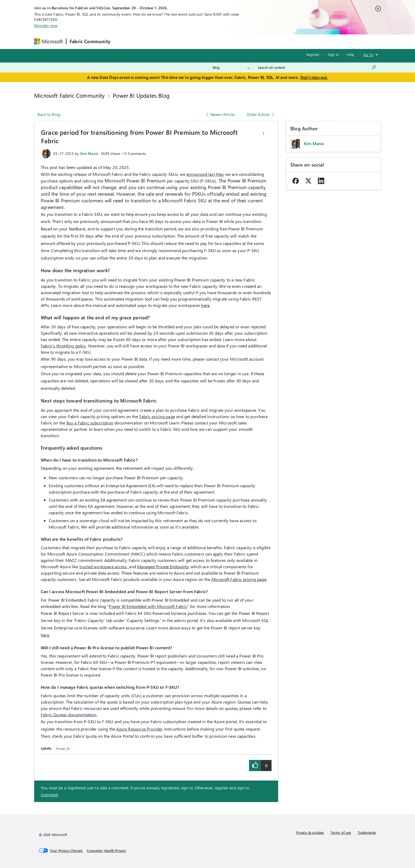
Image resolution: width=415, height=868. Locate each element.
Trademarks (367, 832)
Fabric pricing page (157, 416)
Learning (235, 41)
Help (350, 54)
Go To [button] (368, 55)
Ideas (167, 41)
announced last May (205, 174)
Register (313, 54)
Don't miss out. (314, 77)
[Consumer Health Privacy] (106, 851)
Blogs (215, 41)
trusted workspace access (104, 567)
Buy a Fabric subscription (90, 423)
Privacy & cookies (310, 832)
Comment (49, 795)
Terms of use (341, 832)
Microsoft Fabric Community (69, 95)
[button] (264, 133)
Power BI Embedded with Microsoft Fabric (148, 606)
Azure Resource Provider (139, 729)
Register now (46, 25)
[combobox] (317, 68)
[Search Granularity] (231, 68)
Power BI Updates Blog (141, 95)
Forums (122, 41)
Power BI (63, 748)
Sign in (333, 54)
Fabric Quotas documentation (69, 715)
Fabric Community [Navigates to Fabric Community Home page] (90, 41)
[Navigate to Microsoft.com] (48, 41)
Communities (191, 41)
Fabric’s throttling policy (64, 346)
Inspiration (146, 41)
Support (257, 41)
